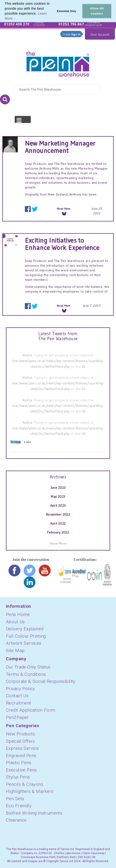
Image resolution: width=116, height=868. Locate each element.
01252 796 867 (71, 24)
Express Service (22, 748)
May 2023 (58, 497)
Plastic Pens (19, 763)
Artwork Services (24, 643)
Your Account (100, 35)
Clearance (16, 820)
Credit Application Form (31, 710)
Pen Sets (15, 799)
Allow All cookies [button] (97, 11)
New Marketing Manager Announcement (60, 147)
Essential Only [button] (67, 11)
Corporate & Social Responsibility (41, 681)
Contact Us (17, 696)
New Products (20, 734)
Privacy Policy (20, 689)
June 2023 (58, 488)
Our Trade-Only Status (28, 667)
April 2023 (58, 505)
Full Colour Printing (26, 636)
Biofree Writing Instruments (34, 813)
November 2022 (58, 514)
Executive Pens (21, 770)
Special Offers (20, 741)
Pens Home (18, 614)
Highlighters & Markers (30, 791)
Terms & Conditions (26, 674)
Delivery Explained (25, 629)
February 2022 (58, 532)
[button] (14, 19)
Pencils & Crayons (25, 784)
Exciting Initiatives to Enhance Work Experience (62, 244)
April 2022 (58, 523)
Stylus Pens (18, 777)
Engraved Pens (21, 756)
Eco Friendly (19, 806)
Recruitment (19, 703)
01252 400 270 (17, 24)
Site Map (15, 650)
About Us (15, 622)
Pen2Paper (17, 717)
